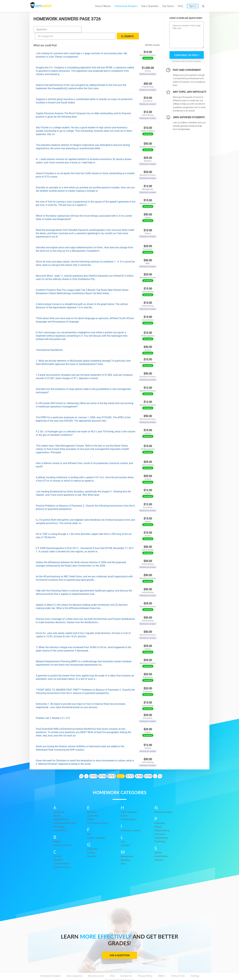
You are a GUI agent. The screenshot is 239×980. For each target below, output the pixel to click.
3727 (130, 768)
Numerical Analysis (164, 804)
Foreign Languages (97, 830)
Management (127, 848)
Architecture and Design (66, 815)
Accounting (59, 804)
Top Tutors (168, 6)
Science (158, 845)
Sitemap (195, 968)
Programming (161, 830)
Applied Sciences (62, 811)
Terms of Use (178, 968)
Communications (62, 855)
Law (123, 834)
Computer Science (63, 859)
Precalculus (160, 826)
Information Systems (131, 822)
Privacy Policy (145, 968)
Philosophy (160, 815)
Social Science (162, 848)
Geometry (92, 848)
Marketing (126, 852)
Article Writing (61, 822)
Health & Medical (129, 804)
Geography (92, 841)
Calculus (58, 848)
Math (123, 856)
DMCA (161, 968)
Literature (126, 837)
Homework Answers (126, 6)
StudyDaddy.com (127, 972)
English (91, 811)
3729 (148, 768)
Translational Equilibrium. (50, 342)
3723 (93, 768)
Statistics (159, 852)
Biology (57, 833)
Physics (158, 819)
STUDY (46, 6)
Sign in (193, 6)
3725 (112, 768)
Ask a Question (150, 6)
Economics (93, 804)
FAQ (180, 6)
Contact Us (126, 968)
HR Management (129, 811)
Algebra (57, 808)
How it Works (103, 6)
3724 (102, 768)
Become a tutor (96, 968)
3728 (139, 768)
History (124, 808)
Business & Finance (63, 837)
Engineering (93, 808)
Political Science (163, 822)
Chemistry (59, 852)
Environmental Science (99, 815)
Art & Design (60, 819)
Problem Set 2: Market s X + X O (53, 710)
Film (89, 826)
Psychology (160, 833)
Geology (91, 845)
